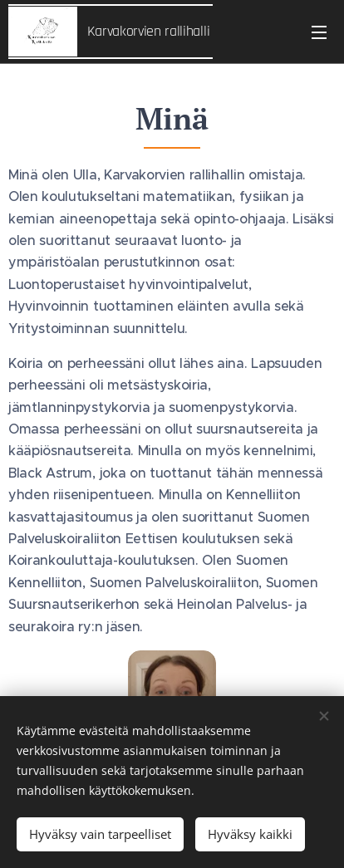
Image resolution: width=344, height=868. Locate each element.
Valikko (319, 32)
